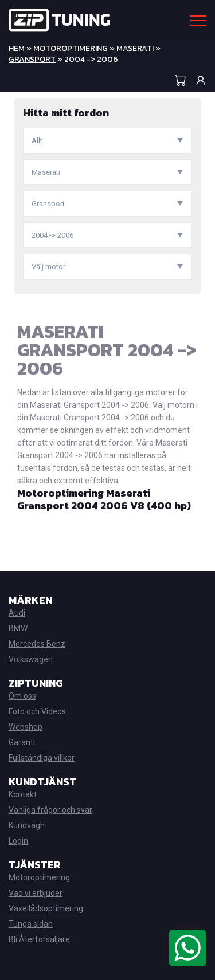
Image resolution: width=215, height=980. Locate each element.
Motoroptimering (71, 48)
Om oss (22, 696)
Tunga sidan (31, 924)
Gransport (32, 59)
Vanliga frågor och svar (50, 810)
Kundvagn (27, 825)
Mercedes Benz (37, 644)
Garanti (22, 742)
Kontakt (23, 794)
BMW (18, 628)
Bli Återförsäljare (39, 939)
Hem (17, 48)
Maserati (135, 48)
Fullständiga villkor (42, 758)
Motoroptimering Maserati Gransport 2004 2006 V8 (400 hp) (104, 499)
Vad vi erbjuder (36, 893)
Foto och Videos (37, 711)
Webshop (26, 727)
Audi (17, 613)
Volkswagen (31, 659)
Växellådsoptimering (46, 908)
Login (18, 841)
